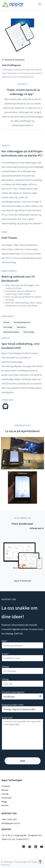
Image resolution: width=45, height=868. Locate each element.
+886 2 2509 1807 (9, 819)
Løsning (5, 794)
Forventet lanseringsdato (13, 692)
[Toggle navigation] (40, 4)
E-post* (5, 654)
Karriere (5, 805)
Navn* (4, 641)
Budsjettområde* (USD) (13, 705)
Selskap (5, 666)
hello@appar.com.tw (11, 823)
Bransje (5, 790)
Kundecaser (7, 798)
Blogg (4, 801)
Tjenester (6, 786)
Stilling (5, 679)
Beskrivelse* (7, 718)
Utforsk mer (37, 528)
